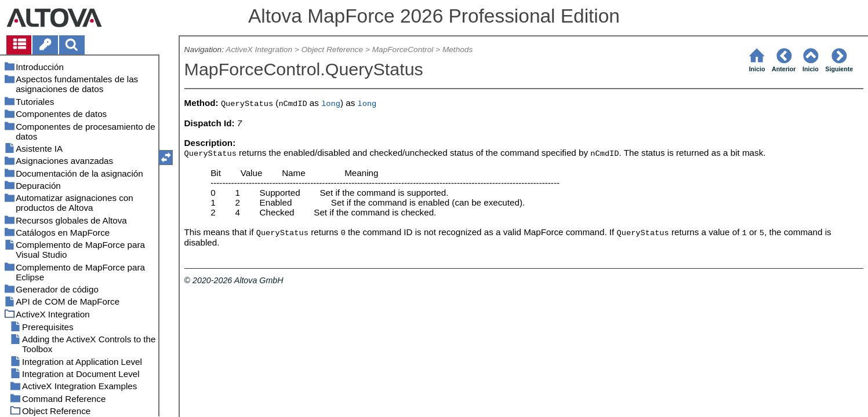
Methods (457, 50)
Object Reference (332, 50)
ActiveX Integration (259, 50)
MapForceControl (403, 50)
